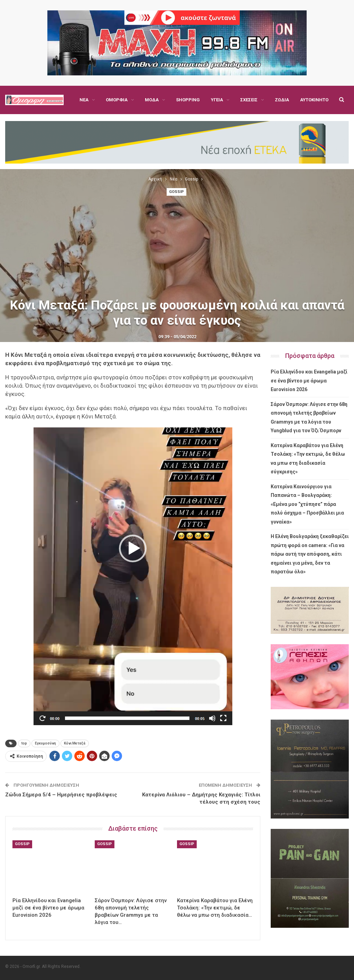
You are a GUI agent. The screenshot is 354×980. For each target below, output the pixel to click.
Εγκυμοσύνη (45, 743)
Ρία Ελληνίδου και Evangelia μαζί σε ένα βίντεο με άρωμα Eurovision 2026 (309, 381)
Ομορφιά (117, 100)
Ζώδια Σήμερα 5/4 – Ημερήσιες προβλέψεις (61, 795)
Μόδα (152, 100)
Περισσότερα (290, 100)
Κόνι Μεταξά (75, 743)
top (24, 743)
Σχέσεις (249, 100)
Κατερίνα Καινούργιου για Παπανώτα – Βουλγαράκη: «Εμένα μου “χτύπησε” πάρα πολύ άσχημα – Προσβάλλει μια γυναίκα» (307, 504)
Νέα (84, 100)
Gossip (176, 192)
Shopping (188, 100)
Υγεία (217, 100)
